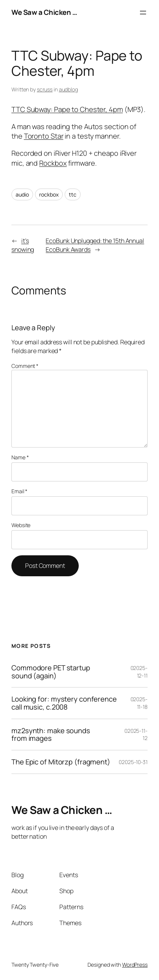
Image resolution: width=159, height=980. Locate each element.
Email (19, 491)
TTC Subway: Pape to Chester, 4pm (67, 109)
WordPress (135, 965)
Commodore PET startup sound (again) (51, 672)
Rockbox (53, 163)
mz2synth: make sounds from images (51, 735)
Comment (25, 366)
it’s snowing (23, 245)
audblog (68, 89)
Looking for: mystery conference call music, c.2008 (64, 703)
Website (21, 525)
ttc (73, 194)
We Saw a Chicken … (44, 12)
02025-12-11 (139, 672)
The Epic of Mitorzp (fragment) (61, 762)
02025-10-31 (133, 762)
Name (20, 457)
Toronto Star (44, 136)
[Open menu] (143, 13)
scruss (45, 89)
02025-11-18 (139, 703)
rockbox (49, 194)
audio (22, 194)
